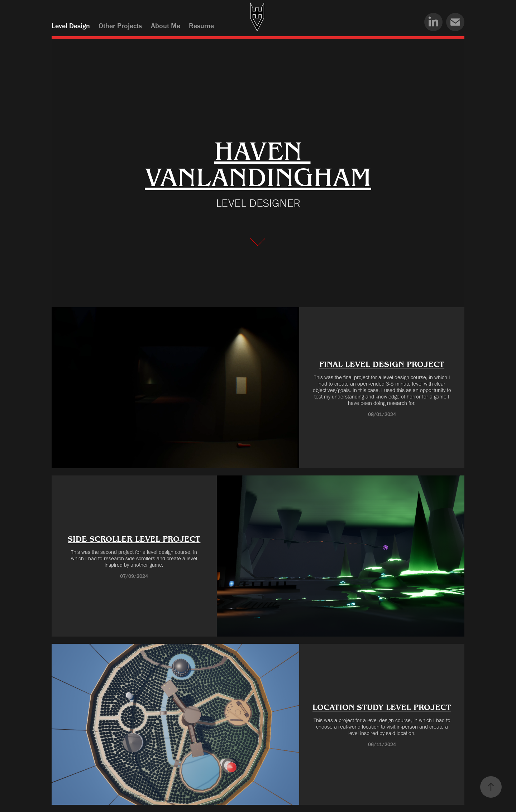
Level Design (71, 26)
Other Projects (120, 26)
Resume (201, 26)
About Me (166, 26)
